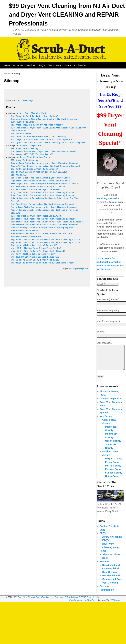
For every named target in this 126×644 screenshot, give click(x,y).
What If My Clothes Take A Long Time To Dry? (36, 248)
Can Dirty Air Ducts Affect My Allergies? (34, 169)
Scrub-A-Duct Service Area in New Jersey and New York (42, 234)
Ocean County (113, 449)
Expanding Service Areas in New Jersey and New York (40, 181)
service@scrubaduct (109, 198)
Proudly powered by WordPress (83, 609)
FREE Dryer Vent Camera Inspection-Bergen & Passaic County (44, 184)
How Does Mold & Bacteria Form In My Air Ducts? (38, 187)
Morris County (113, 474)
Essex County (113, 471)
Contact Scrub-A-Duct (76, 65)
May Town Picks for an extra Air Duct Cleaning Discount (43, 204)
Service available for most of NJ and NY (34, 245)
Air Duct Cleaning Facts (34, 113)
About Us (18, 65)
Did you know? (18, 175)
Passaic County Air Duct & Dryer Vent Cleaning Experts (42, 228)
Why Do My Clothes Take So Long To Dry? (33, 254)
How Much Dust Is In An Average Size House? (36, 190)
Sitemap (104, 595)
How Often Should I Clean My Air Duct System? (37, 125)
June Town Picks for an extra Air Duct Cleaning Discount (43, 195)
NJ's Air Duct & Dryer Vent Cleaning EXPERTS (36, 216)
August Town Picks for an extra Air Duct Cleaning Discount (44, 163)
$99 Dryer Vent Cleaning (24, 149)
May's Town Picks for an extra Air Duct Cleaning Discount (44, 207)
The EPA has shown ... (23, 134)
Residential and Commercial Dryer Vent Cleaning (113, 588)
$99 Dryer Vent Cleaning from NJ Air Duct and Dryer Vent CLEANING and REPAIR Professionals (67, 15)
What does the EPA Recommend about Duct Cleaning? (39, 137)
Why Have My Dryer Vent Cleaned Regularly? (35, 257)
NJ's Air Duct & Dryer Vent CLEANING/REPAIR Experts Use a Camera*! (49, 128)
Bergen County (114, 467)
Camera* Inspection (31, 146)
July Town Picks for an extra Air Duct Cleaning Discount (43, 193)
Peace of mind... (20, 131)
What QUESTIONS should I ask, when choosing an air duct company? (48, 143)
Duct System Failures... (24, 122)
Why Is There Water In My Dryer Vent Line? (35, 260)
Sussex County (114, 481)
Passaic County (114, 478)
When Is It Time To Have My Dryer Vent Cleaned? (38, 251)
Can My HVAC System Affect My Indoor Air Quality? (39, 172)
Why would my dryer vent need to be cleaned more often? (43, 263)
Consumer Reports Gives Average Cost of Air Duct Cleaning (44, 119)
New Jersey (106, 425)
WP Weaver (115, 609)
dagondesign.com (80, 269)
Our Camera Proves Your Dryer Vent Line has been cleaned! (44, 152)
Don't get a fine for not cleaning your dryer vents (40, 178)
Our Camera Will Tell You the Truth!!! (33, 154)
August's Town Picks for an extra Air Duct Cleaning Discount (46, 166)
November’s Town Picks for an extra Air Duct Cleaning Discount (47, 222)
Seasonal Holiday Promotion (26, 237)
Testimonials (55, 65)
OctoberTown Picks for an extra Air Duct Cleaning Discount (44, 225)
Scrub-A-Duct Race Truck (24, 231)
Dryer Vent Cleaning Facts (35, 157)
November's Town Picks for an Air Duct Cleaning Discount (43, 219)
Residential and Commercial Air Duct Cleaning (111, 577)
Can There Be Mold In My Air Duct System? (34, 116)
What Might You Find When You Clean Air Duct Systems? (42, 140)
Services (31, 65)
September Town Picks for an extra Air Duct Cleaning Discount (46, 240)
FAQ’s (42, 65)
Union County (113, 485)
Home (7, 65)
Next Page (28, 101)
